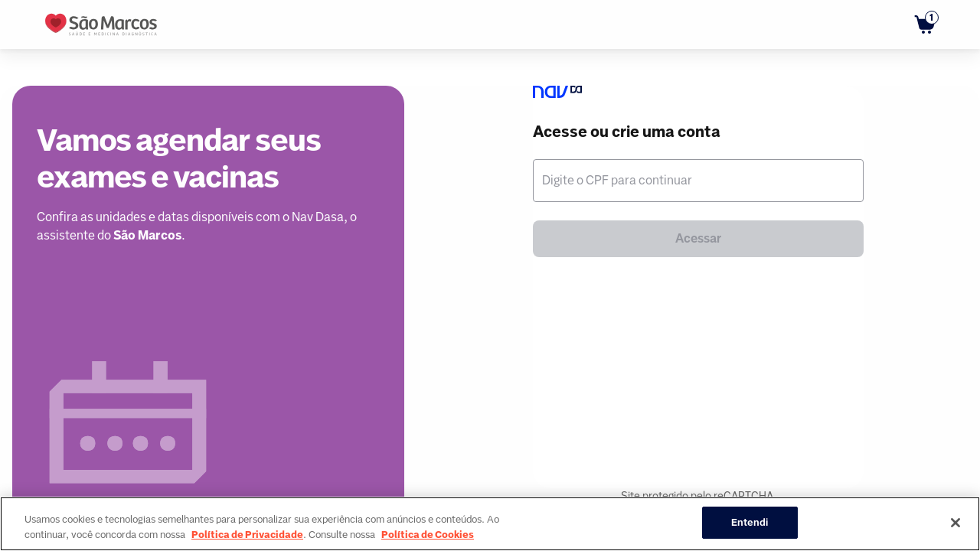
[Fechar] (955, 523)
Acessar (698, 238)
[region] (490, 524)
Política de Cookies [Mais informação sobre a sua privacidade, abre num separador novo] (428, 535)
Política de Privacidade (247, 535)
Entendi (750, 522)
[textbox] (698, 181)
